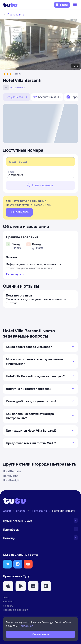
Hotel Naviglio (12, 480)
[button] (7, 564)
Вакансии (8, 601)
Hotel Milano (11, 476)
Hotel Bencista (12, 471)
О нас (6, 597)
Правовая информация (16, 610)
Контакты (8, 606)
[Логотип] (10, 5)
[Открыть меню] (75, 5)
